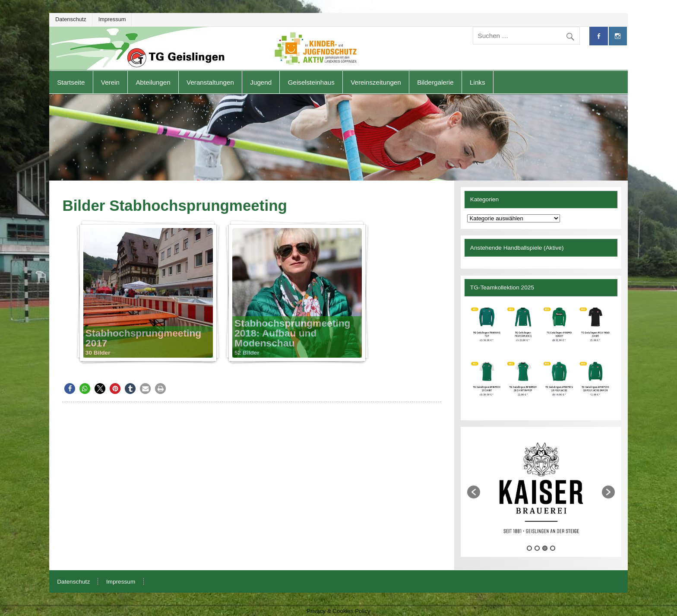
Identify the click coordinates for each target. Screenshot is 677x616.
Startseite (71, 82)
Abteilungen (153, 82)
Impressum (112, 19)
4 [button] (553, 548)
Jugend (261, 82)
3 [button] (545, 548)
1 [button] (529, 548)
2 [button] (537, 548)
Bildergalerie (435, 82)
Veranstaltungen (210, 82)
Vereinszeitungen (376, 82)
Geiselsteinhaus (311, 82)
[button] (70, 389)
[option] (541, 488)
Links (477, 82)
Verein (110, 82)
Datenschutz (71, 19)
